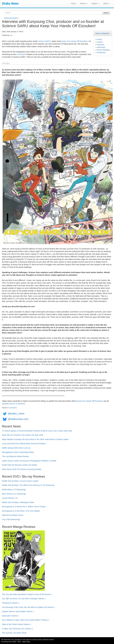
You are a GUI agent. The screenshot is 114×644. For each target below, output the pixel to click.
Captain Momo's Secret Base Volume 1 (18, 611)
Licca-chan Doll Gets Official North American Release (24, 444)
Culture (100, 42)
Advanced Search (11, 18)
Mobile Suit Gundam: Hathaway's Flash (18, 502)
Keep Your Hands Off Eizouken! (75, 41)
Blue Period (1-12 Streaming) (14, 494)
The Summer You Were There (14, 633)
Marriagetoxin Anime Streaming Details (18, 452)
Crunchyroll (22, 54)
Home (73, 3)
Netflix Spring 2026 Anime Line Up (16, 448)
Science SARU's (45, 41)
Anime (100, 39)
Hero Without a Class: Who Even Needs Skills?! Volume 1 (26, 620)
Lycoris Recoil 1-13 (10, 498)
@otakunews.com (18, 419)
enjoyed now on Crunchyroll (13, 404)
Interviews (101, 47)
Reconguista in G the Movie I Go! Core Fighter (21, 511)
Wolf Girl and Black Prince (13, 515)
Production (101, 53)
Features (101, 45)
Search (106, 13)
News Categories (102, 33)
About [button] (107, 3)
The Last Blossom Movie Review (15, 456)
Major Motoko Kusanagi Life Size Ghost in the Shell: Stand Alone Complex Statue (35, 439)
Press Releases (103, 50)
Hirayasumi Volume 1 (11, 603)
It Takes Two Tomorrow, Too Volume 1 (17, 629)
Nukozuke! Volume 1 (10, 616)
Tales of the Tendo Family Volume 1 (17, 624)
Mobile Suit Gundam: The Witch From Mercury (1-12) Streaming (28, 485)
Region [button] (95, 3)
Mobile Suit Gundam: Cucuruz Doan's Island (20, 481)
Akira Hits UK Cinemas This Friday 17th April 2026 (23, 435)
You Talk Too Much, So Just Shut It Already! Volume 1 (24, 599)
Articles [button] (84, 3)
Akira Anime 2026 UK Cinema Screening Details (22, 469)
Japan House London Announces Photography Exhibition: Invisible (29, 461)
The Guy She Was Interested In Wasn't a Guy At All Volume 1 (27, 594)
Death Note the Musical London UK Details (19, 465)
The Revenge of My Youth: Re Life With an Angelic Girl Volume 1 (28, 607)
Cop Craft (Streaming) (11, 519)
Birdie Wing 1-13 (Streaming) (14, 489)
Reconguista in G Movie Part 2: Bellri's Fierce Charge (24, 507)
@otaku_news (16, 413)
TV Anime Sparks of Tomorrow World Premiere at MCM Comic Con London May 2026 (37, 431)
